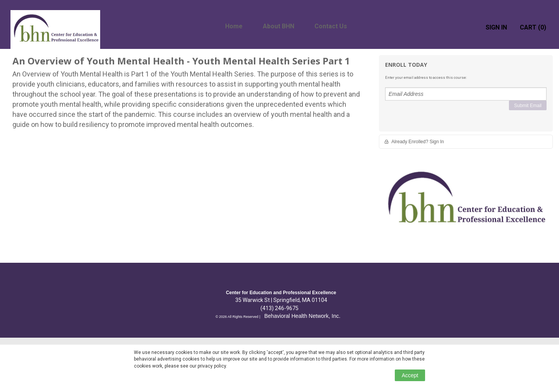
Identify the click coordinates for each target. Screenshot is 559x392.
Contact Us (331, 26)
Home (234, 26)
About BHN (279, 26)
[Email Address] (466, 94)
